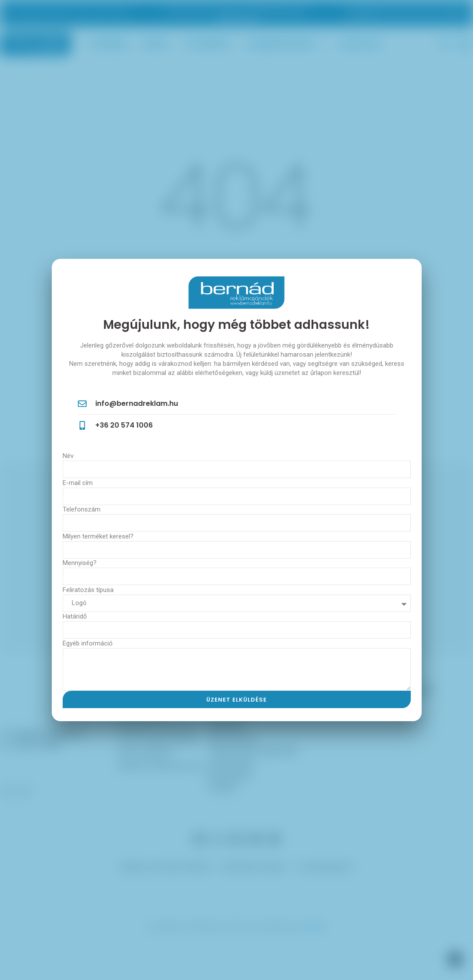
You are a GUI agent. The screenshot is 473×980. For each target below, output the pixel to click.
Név (68, 456)
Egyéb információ (88, 643)
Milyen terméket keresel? (98, 536)
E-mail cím (78, 483)
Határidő (75, 616)
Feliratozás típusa (88, 590)
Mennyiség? (80, 563)
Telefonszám (82, 509)
